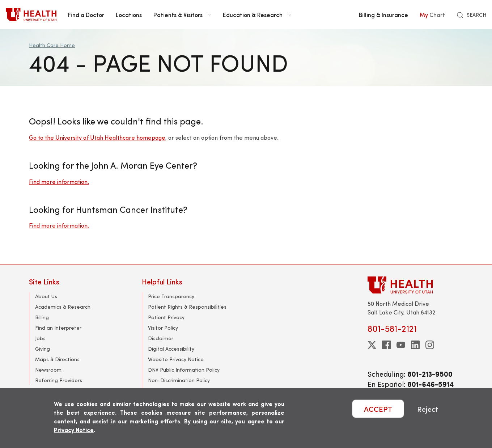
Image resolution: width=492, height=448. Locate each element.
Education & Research (257, 14)
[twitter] (372, 345)
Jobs (40, 338)
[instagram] (430, 345)
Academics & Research (63, 307)
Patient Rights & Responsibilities (187, 307)
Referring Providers (59, 380)
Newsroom (48, 370)
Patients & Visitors (182, 14)
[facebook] (386, 345)
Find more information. (59, 181)
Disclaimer (161, 338)
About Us (46, 296)
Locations (129, 14)
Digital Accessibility (171, 349)
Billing (42, 317)
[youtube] (401, 345)
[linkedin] (415, 345)
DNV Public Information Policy (184, 370)
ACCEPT (378, 409)
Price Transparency (171, 296)
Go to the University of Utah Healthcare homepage (97, 137)
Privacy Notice (74, 430)
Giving (43, 349)
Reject (428, 409)
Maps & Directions (57, 359)
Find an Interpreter (58, 328)
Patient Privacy (166, 317)
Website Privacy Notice (176, 359)
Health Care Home (52, 45)
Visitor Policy (163, 328)
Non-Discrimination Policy (179, 380)
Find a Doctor (86, 14)
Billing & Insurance (383, 14)
